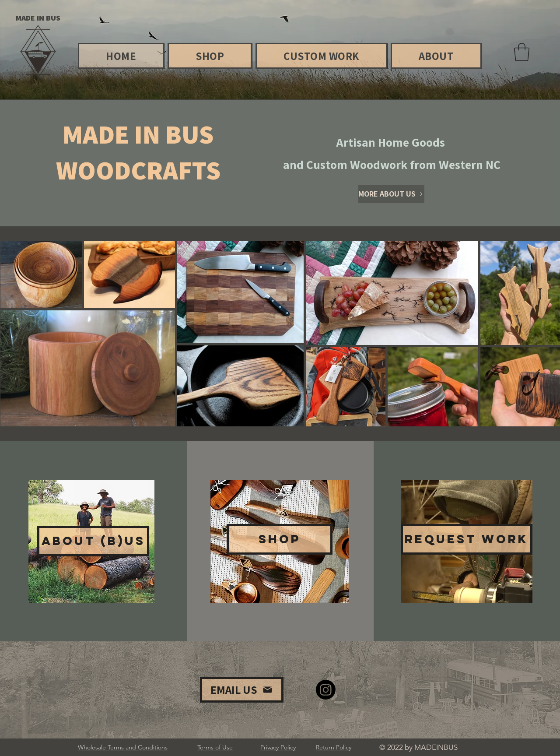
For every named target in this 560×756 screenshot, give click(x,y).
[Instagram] (326, 690)
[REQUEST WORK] (467, 539)
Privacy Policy (278, 747)
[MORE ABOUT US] (391, 194)
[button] (522, 52)
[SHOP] (280, 539)
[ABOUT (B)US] (93, 541)
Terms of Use (215, 747)
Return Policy (334, 747)
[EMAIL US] (242, 690)
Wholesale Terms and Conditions (123, 747)
